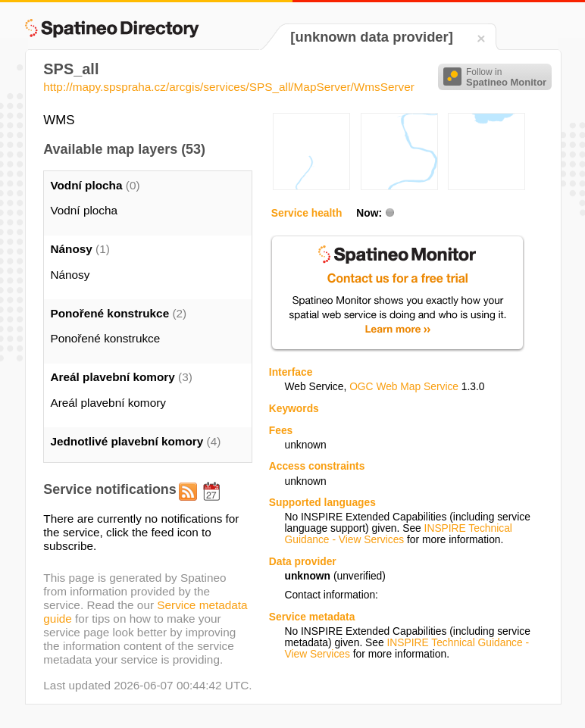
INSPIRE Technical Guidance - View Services (398, 534)
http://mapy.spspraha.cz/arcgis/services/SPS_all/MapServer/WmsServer (229, 87)
